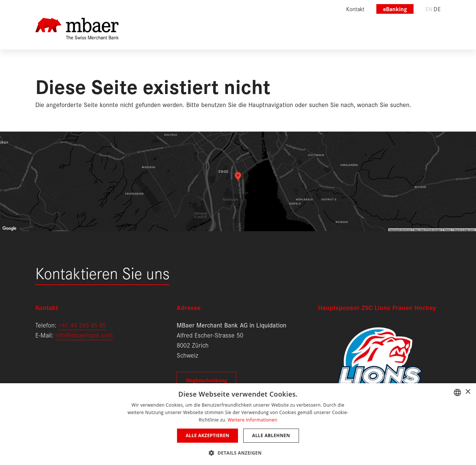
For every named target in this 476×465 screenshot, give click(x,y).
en (429, 9)
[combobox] (457, 393)
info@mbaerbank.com (84, 335)
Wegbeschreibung (206, 380)
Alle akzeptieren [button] (208, 435)
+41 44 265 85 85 (82, 325)
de (437, 9)
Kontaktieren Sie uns (102, 272)
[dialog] (238, 424)
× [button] (468, 392)
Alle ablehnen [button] (271, 435)
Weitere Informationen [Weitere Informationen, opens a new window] (253, 420)
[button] (238, 452)
